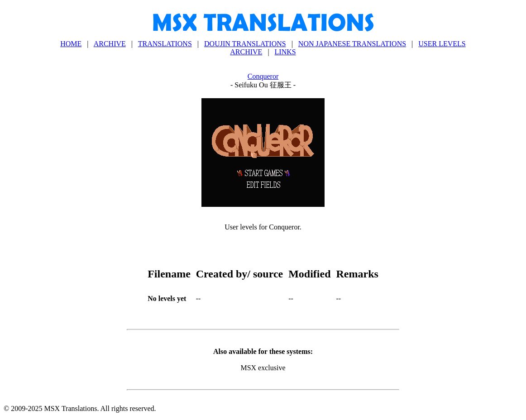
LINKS (285, 52)
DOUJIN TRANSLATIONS (245, 44)
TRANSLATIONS (165, 44)
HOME (71, 44)
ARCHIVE (110, 44)
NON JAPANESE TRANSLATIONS (352, 44)
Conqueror (263, 76)
